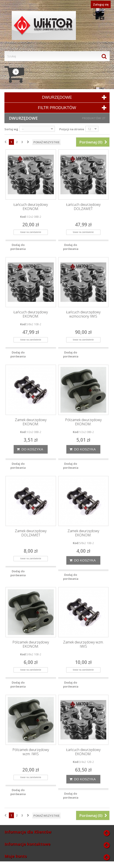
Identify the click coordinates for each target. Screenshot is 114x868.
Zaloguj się (101, 4)
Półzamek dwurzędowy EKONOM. (83, 422)
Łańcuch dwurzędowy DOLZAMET (83, 207)
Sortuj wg (11, 129)
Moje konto (16, 856)
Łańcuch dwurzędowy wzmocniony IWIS (83, 314)
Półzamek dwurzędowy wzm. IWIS (31, 752)
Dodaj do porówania (18, 247)
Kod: (23, 217)
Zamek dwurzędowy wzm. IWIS (83, 644)
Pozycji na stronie (72, 129)
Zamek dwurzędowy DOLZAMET (31, 533)
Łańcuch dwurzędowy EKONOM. (31, 207)
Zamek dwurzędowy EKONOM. (31, 422)
